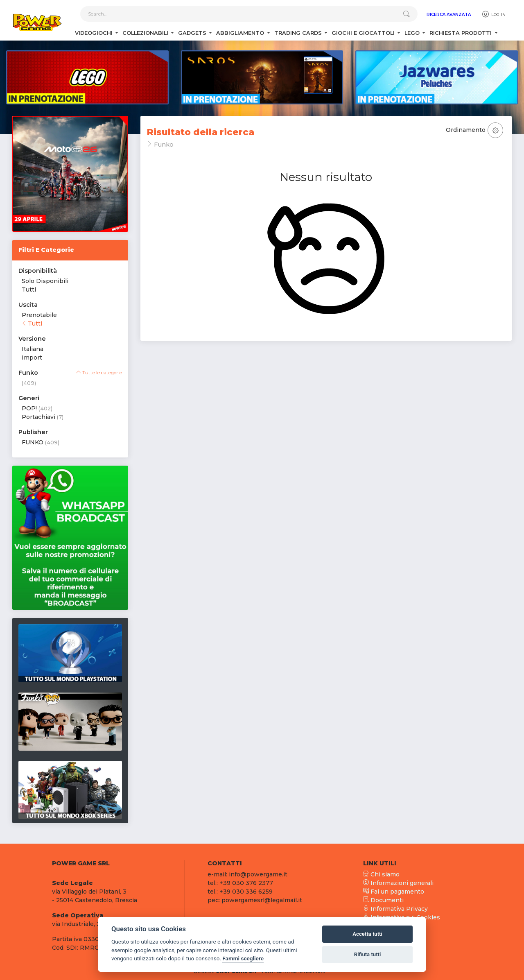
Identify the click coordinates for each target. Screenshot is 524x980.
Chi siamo (381, 874)
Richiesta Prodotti (461, 33)
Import (32, 358)
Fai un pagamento (394, 892)
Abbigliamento (241, 33)
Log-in (494, 14)
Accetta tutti (367, 934)
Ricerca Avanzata (449, 15)
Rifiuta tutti (368, 954)
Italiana (33, 349)
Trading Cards (299, 33)
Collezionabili (146, 33)
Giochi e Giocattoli (364, 33)
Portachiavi (38, 417)
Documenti (383, 900)
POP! (29, 408)
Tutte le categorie (99, 373)
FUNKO (33, 442)
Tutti (29, 290)
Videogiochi (95, 33)
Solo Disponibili (45, 281)
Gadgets (193, 33)
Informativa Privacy (395, 909)
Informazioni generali (398, 883)
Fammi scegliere (243, 958)
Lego (413, 33)
